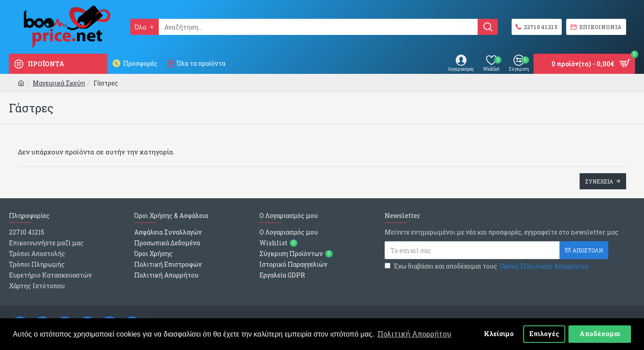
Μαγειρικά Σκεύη (59, 83)
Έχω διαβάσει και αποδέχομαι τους (487, 266)
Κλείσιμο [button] (499, 334)
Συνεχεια (599, 181)
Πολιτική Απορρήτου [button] (414, 334)
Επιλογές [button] (544, 334)
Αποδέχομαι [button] (600, 334)
